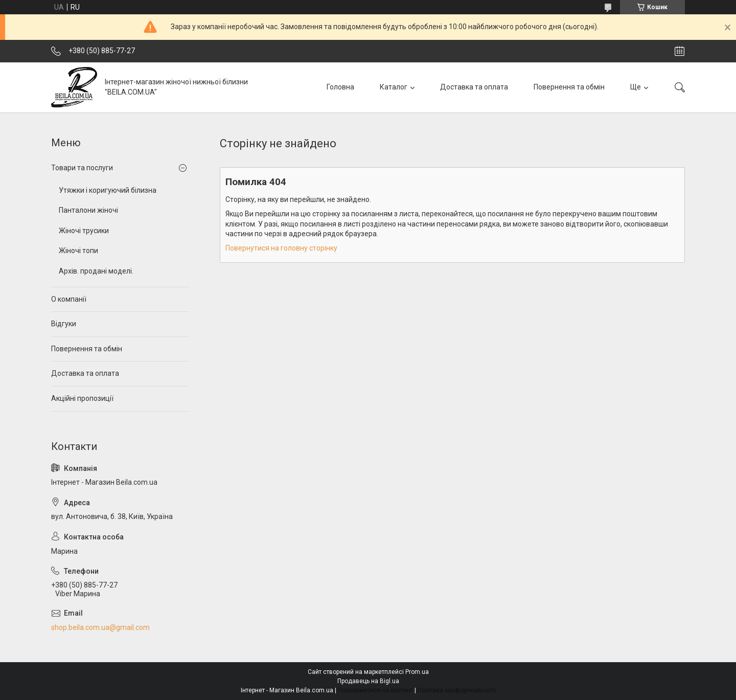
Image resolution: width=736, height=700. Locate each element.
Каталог (394, 87)
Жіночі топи (78, 251)
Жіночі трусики (84, 231)
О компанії (69, 299)
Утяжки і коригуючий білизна (108, 190)
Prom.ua (417, 672)
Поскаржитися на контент (375, 690)
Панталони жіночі (88, 210)
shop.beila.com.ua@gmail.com (100, 627)
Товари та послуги (82, 168)
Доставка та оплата (474, 87)
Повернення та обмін (569, 87)
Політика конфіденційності (457, 690)
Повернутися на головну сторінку (281, 248)
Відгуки (64, 324)
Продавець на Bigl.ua (368, 681)
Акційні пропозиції (82, 398)
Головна (340, 87)
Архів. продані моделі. (96, 271)
